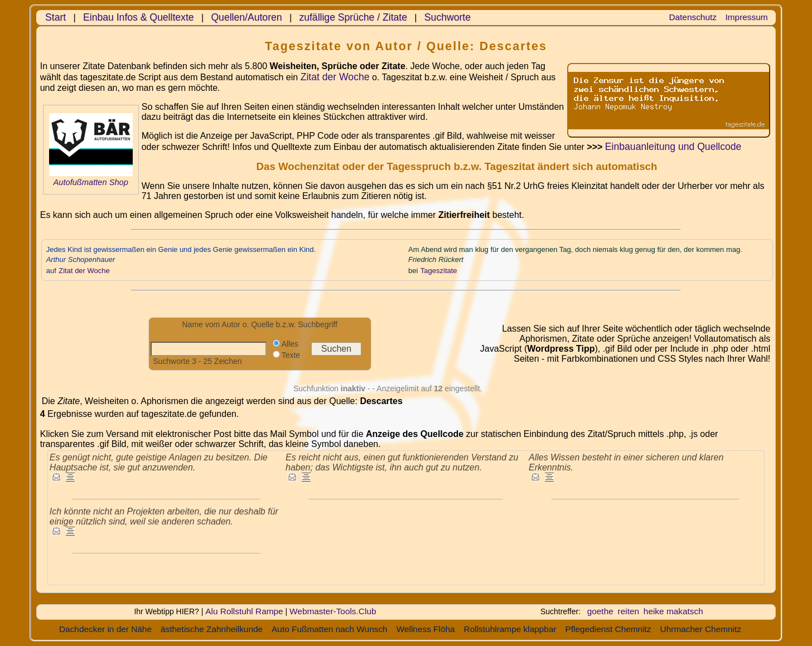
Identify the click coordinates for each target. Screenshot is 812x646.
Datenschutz (693, 17)
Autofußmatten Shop (90, 182)
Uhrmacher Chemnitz (701, 629)
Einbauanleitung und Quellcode (673, 147)
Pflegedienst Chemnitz (608, 629)
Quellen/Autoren (246, 17)
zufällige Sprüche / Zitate (353, 17)
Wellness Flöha (426, 629)
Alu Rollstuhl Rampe (244, 611)
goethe (600, 611)
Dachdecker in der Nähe (105, 629)
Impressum (747, 17)
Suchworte (448, 17)
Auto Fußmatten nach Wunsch (330, 629)
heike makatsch (673, 611)
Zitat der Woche (335, 77)
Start (55, 17)
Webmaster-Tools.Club (333, 611)
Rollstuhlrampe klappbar (510, 629)
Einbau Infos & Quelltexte (139, 17)
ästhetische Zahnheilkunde (212, 629)
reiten (629, 611)
